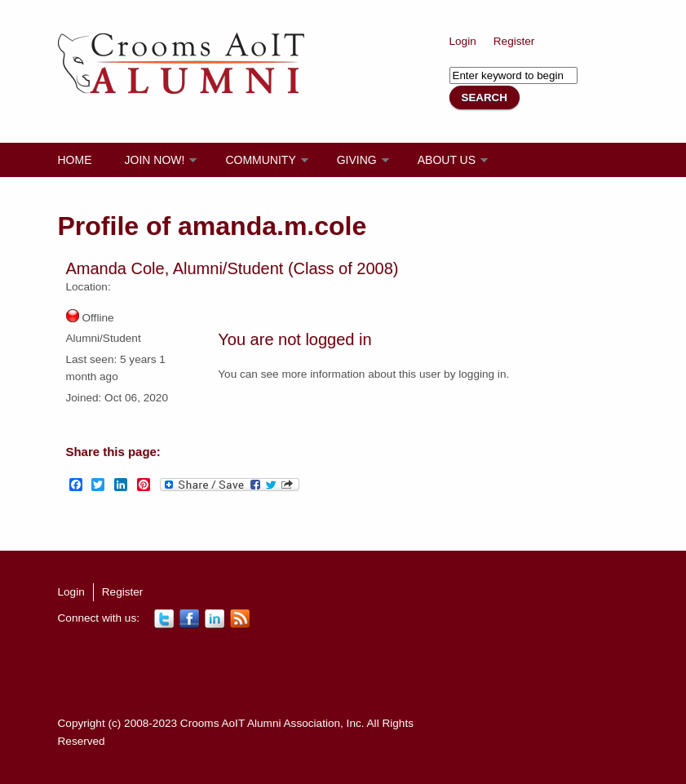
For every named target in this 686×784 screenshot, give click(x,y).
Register (514, 41)
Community (260, 160)
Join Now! (155, 160)
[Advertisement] (355, 672)
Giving (357, 160)
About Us (447, 160)
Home (75, 160)
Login (463, 41)
